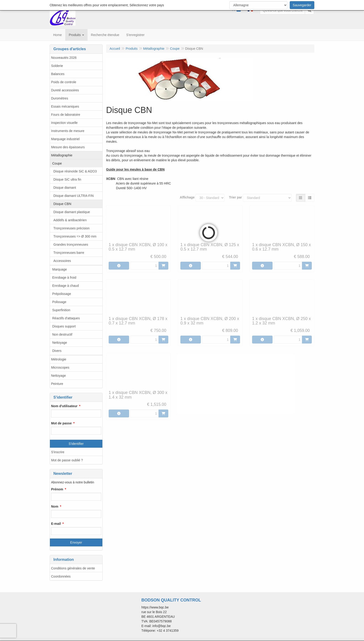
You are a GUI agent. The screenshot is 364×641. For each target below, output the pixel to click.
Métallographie (62, 155)
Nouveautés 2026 (64, 58)
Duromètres (60, 98)
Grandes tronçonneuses (71, 245)
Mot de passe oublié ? (67, 460)
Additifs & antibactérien (70, 220)
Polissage (59, 302)
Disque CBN (62, 204)
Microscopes (60, 367)
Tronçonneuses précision (71, 228)
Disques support (64, 326)
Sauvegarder (302, 5)
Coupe (57, 163)
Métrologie (59, 359)
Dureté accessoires (65, 90)
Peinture (57, 384)
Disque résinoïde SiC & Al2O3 (75, 171)
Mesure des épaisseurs (68, 147)
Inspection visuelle (64, 123)
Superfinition (61, 310)
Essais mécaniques (65, 106)
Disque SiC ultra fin (67, 179)
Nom (55, 506)
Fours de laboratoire (66, 115)
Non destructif (62, 334)
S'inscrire (58, 452)
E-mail (56, 524)
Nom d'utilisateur (64, 406)
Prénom (57, 489)
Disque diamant (65, 188)
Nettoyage (60, 343)
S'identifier (76, 444)
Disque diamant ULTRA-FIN (73, 196)
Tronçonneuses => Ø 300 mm (75, 236)
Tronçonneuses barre (69, 253)
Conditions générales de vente (73, 568)
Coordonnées (61, 576)
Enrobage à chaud (65, 286)
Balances (58, 74)
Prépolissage (62, 294)
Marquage (60, 269)
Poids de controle (64, 82)
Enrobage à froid (64, 278)
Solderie (57, 66)
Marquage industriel (65, 139)
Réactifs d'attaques (66, 318)
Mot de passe (61, 423)
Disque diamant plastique (72, 212)
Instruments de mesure (68, 131)
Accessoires (62, 261)
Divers (57, 351)
